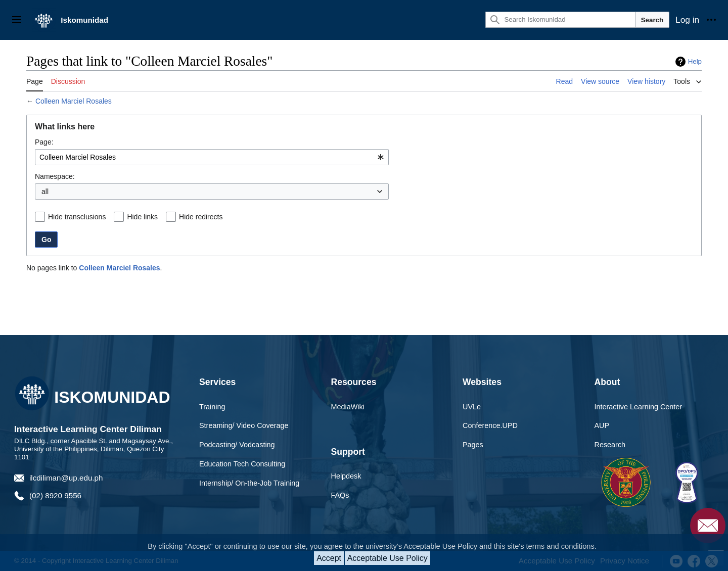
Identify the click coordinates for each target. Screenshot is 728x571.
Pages (473, 445)
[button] (385, 192)
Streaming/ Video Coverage (244, 425)
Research (610, 445)
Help (695, 61)
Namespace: (55, 176)
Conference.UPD (490, 425)
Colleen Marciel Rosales (74, 101)
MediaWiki (348, 407)
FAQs (340, 495)
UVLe (472, 407)
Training (212, 407)
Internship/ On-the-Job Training (249, 483)
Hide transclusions (77, 217)
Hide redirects (201, 217)
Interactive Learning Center (639, 407)
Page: (44, 142)
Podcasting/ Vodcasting (237, 445)
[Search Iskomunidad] (560, 20)
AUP (602, 425)
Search (652, 20)
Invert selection (353, 192)
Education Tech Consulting (242, 464)
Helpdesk (346, 476)
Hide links (142, 217)
